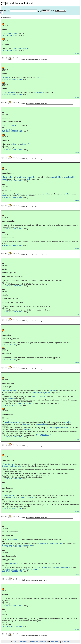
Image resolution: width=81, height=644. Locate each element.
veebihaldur (66, 642)
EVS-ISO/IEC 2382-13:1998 (12, 79)
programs (34, 569)
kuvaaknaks (13, 126)
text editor (8, 194)
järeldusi (5, 466)
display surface (10, 93)
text (24, 194)
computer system (11, 496)
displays (18, 194)
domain (67, 422)
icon (15, 144)
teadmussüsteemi (38, 396)
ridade (28, 179)
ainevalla (53, 391)
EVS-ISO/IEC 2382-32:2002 (12, 606)
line (27, 196)
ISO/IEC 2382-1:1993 (24, 404)
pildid (37, 78)
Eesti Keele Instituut (20, 642)
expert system (15, 564)
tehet (15, 33)
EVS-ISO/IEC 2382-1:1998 (12, 479)
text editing (47, 194)
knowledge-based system (14, 422)
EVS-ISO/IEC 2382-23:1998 (12, 181)
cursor (4, 196)
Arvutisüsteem (8, 464)
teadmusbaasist (37, 393)
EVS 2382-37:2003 (9, 345)
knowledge (27, 430)
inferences (26, 424)
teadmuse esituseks (54, 543)
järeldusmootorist (8, 545)
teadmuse (11, 398)
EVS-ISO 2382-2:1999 (10, 35)
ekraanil (31, 177)
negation (26, 48)
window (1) (25, 144)
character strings (65, 194)
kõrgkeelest (42, 543)
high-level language (42, 567)
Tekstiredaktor (8, 177)
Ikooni (5, 126)
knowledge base (41, 424)
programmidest (28, 545)
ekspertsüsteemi (13, 539)
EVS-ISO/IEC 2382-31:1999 (12, 229)
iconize (17, 148)
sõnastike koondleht (38, 642)
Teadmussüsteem (9, 391)
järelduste (48, 393)
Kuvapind (6, 78)
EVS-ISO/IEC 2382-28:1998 (12, 405)
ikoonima (9, 129)
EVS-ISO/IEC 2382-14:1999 (12, 286)
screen (32, 194)
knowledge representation (61, 567)
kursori (4, 179)
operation (17, 48)
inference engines (12, 569)
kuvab (19, 177)
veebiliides (54, 642)
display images (39, 93)
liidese (19, 545)
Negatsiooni (7, 33)
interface (26, 569)
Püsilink (77, 53)
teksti (25, 177)
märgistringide (55, 177)
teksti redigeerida (68, 177)
